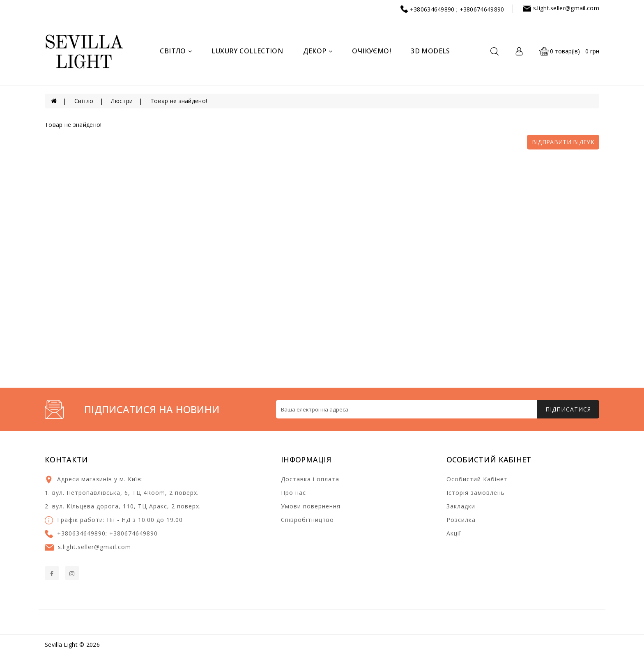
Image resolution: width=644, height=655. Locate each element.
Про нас (293, 493)
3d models (430, 51)
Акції (454, 533)
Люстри (122, 101)
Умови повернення (311, 506)
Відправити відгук (563, 142)
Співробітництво (307, 520)
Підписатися (568, 409)
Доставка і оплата (310, 479)
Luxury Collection (247, 51)
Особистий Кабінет (477, 479)
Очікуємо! (371, 51)
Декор (318, 51)
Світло (176, 51)
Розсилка (461, 520)
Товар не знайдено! (179, 101)
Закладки (461, 506)
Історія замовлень (476, 493)
